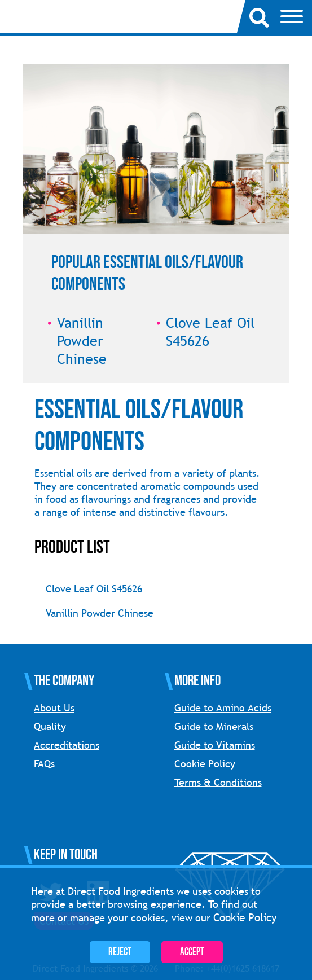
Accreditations (67, 745)
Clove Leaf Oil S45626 (94, 589)
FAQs (44, 764)
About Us (54, 708)
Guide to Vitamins (215, 745)
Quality (50, 726)
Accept (192, 952)
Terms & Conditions (218, 782)
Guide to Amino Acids (223, 708)
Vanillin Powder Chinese (100, 613)
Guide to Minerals (214, 726)
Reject (120, 952)
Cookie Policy (205, 764)
